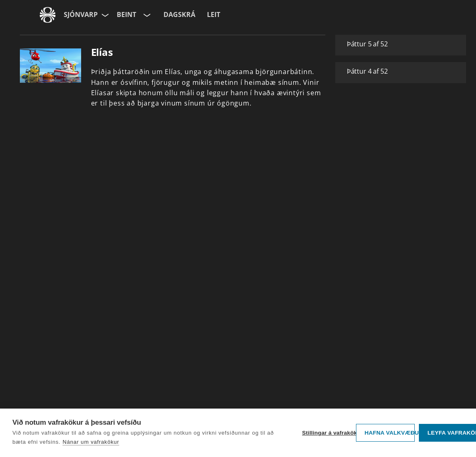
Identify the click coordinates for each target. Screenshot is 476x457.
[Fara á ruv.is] (48, 15)
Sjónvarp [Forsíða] (81, 14)
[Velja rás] (146, 15)
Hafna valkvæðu (390, 433)
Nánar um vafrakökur (91, 442)
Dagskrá (179, 14)
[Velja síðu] (104, 15)
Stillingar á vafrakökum (327, 433)
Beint (126, 14)
